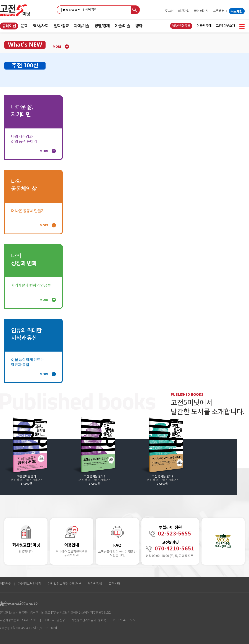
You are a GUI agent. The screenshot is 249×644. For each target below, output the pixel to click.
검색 (136, 10)
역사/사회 (41, 26)
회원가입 (184, 11)
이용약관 (6, 584)
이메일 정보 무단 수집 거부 (64, 584)
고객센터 (219, 11)
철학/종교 (61, 26)
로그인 (169, 11)
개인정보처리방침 (29, 584)
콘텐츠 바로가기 (8, 23)
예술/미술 (122, 26)
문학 (24, 26)
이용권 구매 (204, 26)
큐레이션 (9, 26)
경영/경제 (102, 26)
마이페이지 (201, 11)
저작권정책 (95, 584)
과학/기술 (82, 26)
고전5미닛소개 (225, 26)
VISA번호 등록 (181, 26)
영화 (139, 26)
